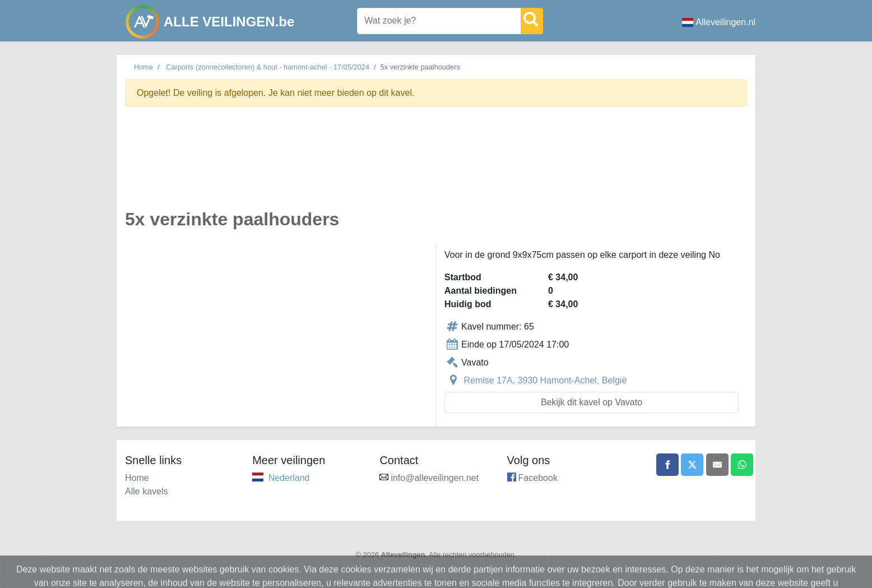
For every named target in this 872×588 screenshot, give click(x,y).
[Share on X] (692, 465)
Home (143, 67)
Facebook (538, 478)
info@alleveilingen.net (435, 478)
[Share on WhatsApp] (742, 465)
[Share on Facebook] (667, 465)
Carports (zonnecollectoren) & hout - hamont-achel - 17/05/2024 (268, 67)
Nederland (289, 478)
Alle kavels (146, 491)
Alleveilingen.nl (719, 22)
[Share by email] (717, 465)
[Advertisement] (436, 165)
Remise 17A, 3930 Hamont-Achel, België (545, 380)
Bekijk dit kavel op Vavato (592, 402)
